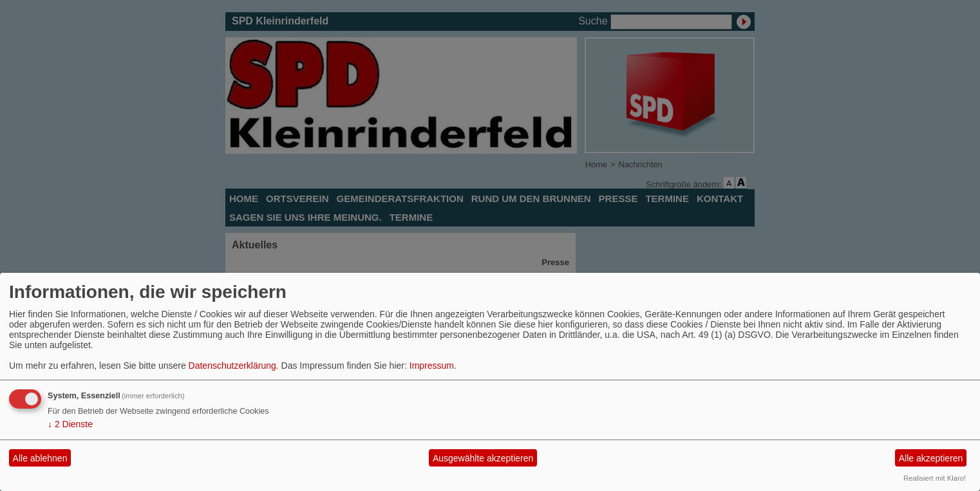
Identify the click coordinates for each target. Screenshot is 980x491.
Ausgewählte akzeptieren (483, 458)
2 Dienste (70, 424)
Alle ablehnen (40, 458)
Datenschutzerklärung (232, 366)
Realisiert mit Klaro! (935, 478)
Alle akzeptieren (931, 458)
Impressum (432, 366)
